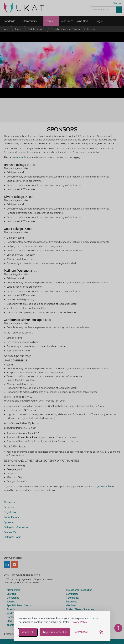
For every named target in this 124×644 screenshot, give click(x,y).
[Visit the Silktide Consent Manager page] (101, 632)
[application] (118, 629)
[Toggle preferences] (81, 632)
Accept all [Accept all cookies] (28, 632)
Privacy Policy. (79, 622)
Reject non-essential (55, 632)
